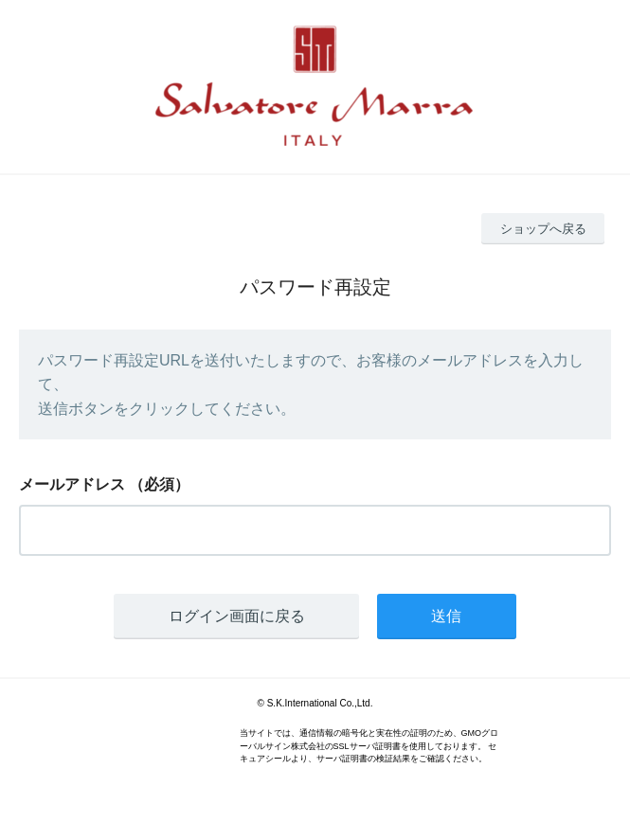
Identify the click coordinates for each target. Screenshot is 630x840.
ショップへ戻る (543, 229)
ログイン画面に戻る (237, 616)
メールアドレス (72, 484)
